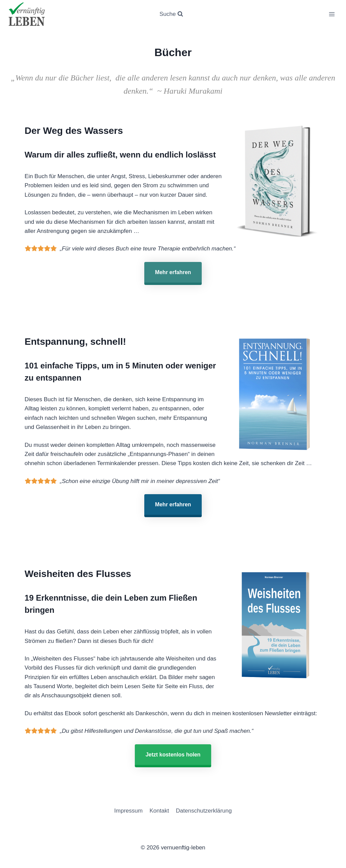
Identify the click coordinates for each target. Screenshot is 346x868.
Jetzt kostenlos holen (173, 755)
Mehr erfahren (173, 272)
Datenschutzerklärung (204, 811)
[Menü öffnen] (332, 14)
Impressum (128, 811)
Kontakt (159, 811)
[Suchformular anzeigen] (171, 14)
